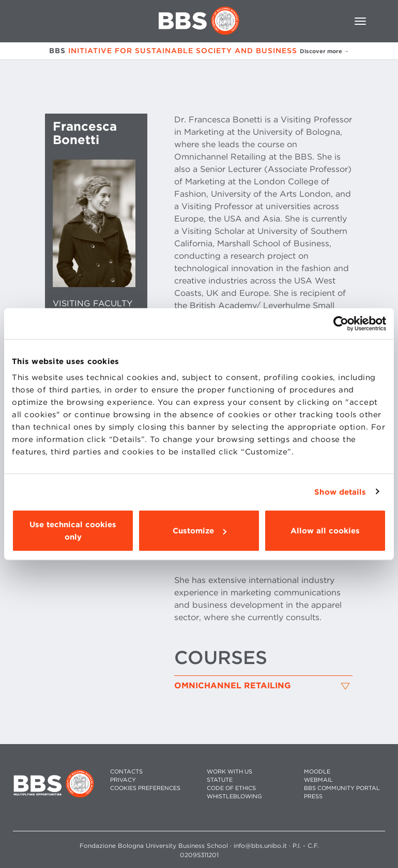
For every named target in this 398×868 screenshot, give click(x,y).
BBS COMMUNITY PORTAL (342, 788)
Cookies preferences (145, 788)
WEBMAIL (318, 780)
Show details (340, 492)
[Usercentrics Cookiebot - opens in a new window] (341, 323)
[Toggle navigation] (360, 21)
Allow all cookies (325, 531)
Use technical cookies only (73, 531)
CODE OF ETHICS (231, 788)
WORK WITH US (229, 772)
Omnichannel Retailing (233, 686)
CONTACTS (126, 772)
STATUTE (220, 780)
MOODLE (317, 772)
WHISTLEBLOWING (234, 796)
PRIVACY (123, 780)
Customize (200, 531)
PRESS (313, 796)
